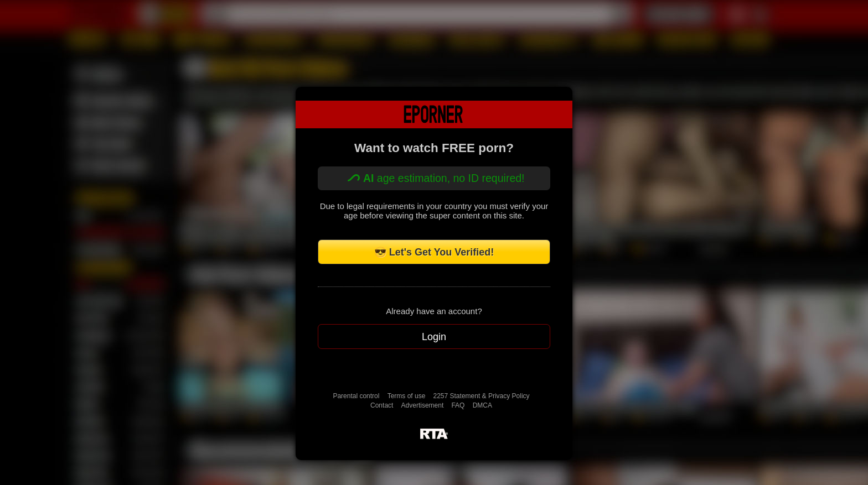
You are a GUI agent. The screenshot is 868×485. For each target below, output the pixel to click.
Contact (382, 405)
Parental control (356, 396)
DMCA (482, 405)
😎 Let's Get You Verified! (434, 252)
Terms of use (407, 396)
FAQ (458, 405)
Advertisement (423, 405)
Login (434, 337)
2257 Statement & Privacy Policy (482, 396)
